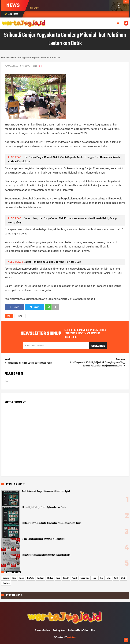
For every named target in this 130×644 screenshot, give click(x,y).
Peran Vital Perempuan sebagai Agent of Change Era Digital (46, 555)
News (20, 316)
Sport (102, 578)
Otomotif (66, 578)
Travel (116, 578)
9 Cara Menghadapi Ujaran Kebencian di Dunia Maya (43, 539)
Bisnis (14, 578)
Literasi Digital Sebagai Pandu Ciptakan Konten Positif (44, 507)
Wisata (123, 578)
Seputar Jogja (85, 578)
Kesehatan (41, 578)
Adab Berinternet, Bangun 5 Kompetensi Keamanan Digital (46, 491)
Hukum (22, 578)
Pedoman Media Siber (78, 631)
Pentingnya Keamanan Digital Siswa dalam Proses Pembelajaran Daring (51, 523)
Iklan (93, 631)
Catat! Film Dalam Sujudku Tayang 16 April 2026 (52, 262)
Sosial (95, 578)
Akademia (6, 578)
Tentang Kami (59, 631)
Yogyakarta (6, 583)
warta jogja (72, 637)
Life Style (50, 578)
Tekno (109, 578)
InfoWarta (30, 578)
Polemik (75, 578)
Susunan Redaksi (43, 631)
